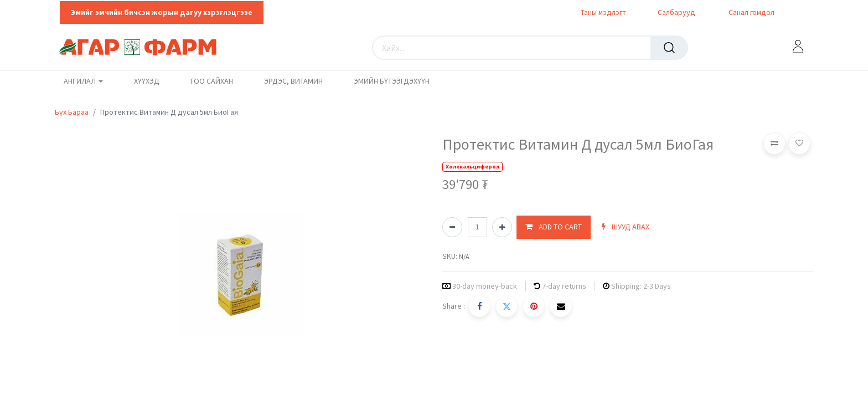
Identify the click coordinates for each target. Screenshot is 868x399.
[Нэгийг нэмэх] (502, 227)
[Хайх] (669, 48)
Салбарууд (676, 12)
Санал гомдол (751, 12)
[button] (554, 227)
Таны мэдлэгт (603, 12)
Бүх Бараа (72, 112)
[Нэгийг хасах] (452, 227)
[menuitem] (147, 82)
